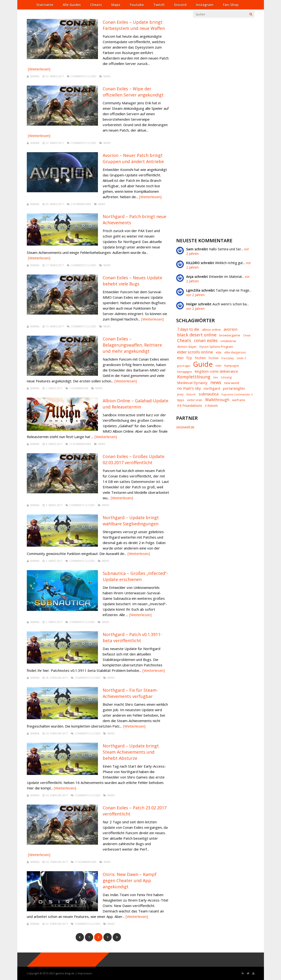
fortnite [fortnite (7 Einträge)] (214, 358)
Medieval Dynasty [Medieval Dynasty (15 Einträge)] (192, 383)
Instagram (205, 5)
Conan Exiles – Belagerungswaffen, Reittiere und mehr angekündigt (132, 345)
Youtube (137, 5)
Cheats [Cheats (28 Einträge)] (184, 341)
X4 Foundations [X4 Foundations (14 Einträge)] (190, 405)
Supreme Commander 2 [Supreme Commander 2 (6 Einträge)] (237, 394)
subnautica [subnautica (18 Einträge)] (209, 394)
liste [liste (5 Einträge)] (216, 378)
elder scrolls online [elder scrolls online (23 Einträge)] (195, 352)
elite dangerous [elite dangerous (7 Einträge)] (235, 353)
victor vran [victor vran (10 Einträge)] (195, 400)
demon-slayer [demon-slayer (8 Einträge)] (187, 347)
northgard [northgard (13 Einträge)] (212, 388)
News (107, 76)
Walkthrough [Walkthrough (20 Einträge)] (217, 400)
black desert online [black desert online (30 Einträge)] (197, 335)
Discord (180, 5)
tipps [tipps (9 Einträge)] (181, 400)
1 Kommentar (79, 388)
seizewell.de (185, 427)
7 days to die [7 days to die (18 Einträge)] (188, 329)
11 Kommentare (80, 444)
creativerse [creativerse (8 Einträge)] (228, 341)
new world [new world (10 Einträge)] (232, 383)
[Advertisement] (212, 90)
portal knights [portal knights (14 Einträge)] (234, 388)
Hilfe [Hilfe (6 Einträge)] (219, 366)
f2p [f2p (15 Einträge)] (189, 358)
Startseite (45, 5)
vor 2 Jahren (195, 295)
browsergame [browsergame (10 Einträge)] (230, 335)
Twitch (159, 5)
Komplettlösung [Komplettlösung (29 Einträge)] (194, 377)
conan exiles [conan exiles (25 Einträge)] (206, 341)
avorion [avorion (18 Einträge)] (230, 329)
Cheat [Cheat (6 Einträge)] (247, 335)
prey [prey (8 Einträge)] (180, 394)
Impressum (85, 973)
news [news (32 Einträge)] (216, 382)
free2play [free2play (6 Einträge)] (228, 358)
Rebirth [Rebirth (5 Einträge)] (191, 395)
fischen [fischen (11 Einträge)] (200, 358)
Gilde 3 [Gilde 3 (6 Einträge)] (241, 358)
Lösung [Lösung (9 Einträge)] (226, 377)
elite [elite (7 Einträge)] (219, 353)
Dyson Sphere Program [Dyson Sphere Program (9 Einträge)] (216, 347)
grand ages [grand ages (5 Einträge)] (184, 366)
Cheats (96, 5)
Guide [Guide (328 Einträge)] (203, 364)
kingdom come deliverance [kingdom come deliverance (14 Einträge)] (217, 371)
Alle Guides (72, 5)
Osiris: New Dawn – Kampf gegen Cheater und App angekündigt (130, 880)
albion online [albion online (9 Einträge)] (211, 330)
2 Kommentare (81, 204)
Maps (116, 5)
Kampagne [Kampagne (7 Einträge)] (232, 366)
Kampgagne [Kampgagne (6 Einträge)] (185, 372)
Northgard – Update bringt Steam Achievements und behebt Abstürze (131, 752)
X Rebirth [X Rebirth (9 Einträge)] (211, 406)
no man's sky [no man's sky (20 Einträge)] (189, 388)
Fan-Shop (231, 5)
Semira (35, 76)
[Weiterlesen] (39, 69)
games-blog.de (65, 973)
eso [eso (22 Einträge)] (180, 358)
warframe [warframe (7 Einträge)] (239, 400)
